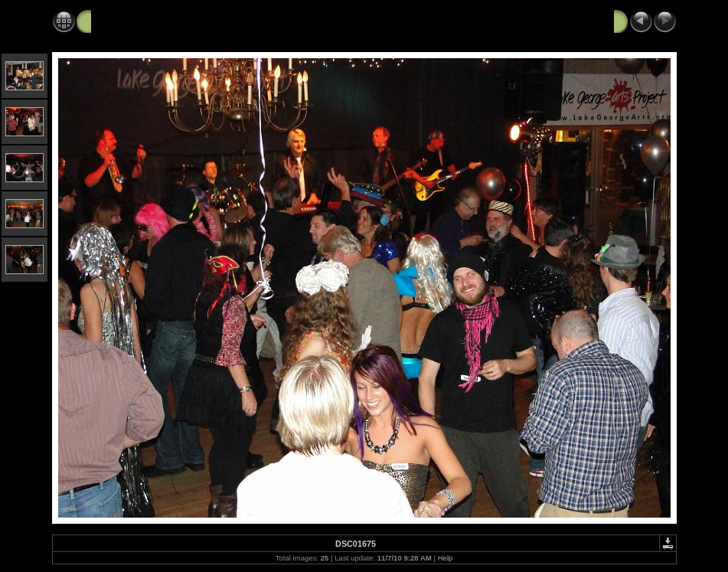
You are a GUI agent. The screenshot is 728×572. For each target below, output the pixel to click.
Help (446, 558)
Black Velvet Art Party (148, 21)
